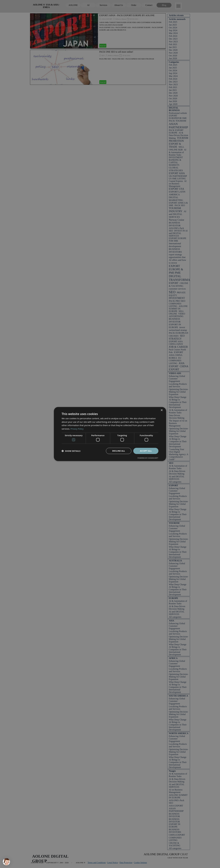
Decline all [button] (119, 451)
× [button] (162, 410)
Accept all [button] (146, 451)
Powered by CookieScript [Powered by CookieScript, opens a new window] (148, 458)
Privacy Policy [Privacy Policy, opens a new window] (77, 429)
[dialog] (110, 434)
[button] (71, 451)
